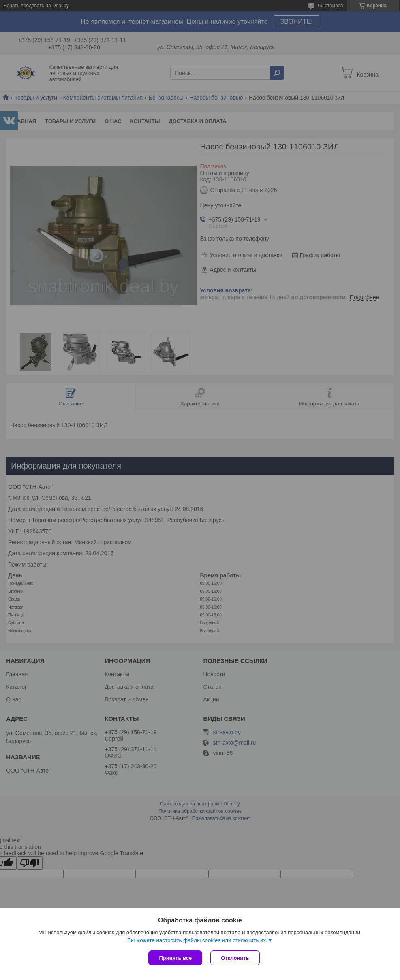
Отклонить (235, 958)
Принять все (175, 958)
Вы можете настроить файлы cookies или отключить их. (197, 940)
